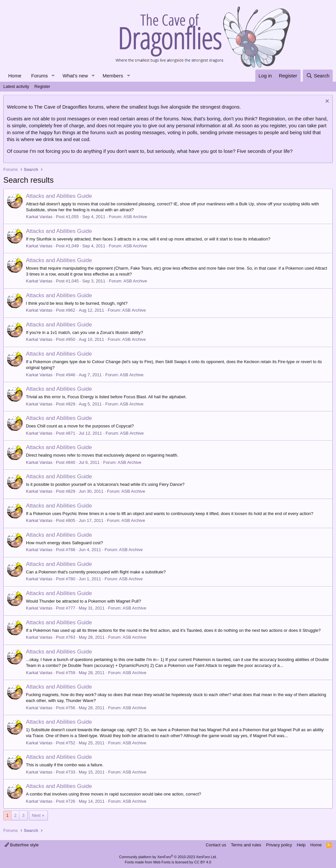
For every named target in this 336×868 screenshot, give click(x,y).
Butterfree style (22, 845)
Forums (40, 76)
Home (15, 76)
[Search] (318, 76)
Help (301, 845)
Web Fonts (162, 862)
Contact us (216, 845)
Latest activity (16, 86)
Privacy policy (279, 845)
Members (113, 76)
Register (42, 86)
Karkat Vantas (39, 217)
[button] (53, 76)
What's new (75, 76)
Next (36, 815)
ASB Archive (135, 217)
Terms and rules (246, 845)
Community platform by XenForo (168, 857)
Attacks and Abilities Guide (59, 196)
